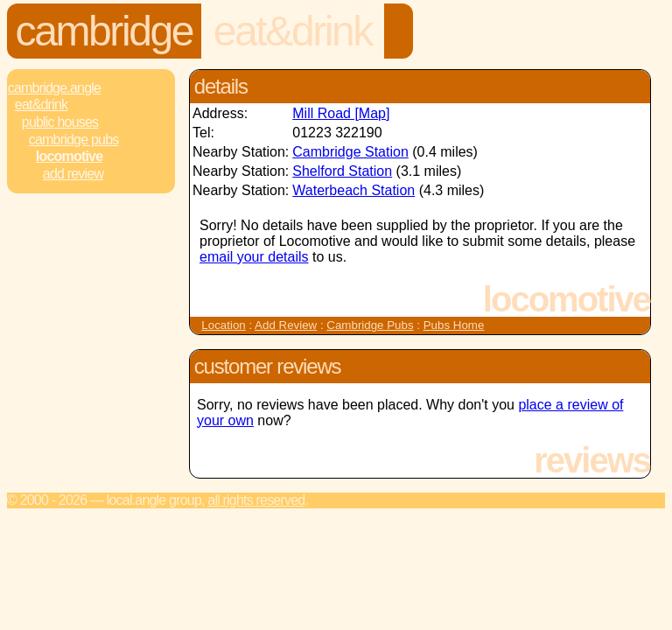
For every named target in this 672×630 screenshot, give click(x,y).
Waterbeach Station (353, 190)
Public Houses (60, 122)
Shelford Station (342, 171)
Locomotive (69, 156)
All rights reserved (256, 500)
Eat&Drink (293, 31)
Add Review (286, 325)
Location (223, 325)
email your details (254, 257)
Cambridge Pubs (74, 140)
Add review (73, 174)
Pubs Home (454, 325)
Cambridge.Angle (54, 88)
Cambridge (105, 31)
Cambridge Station (350, 152)
